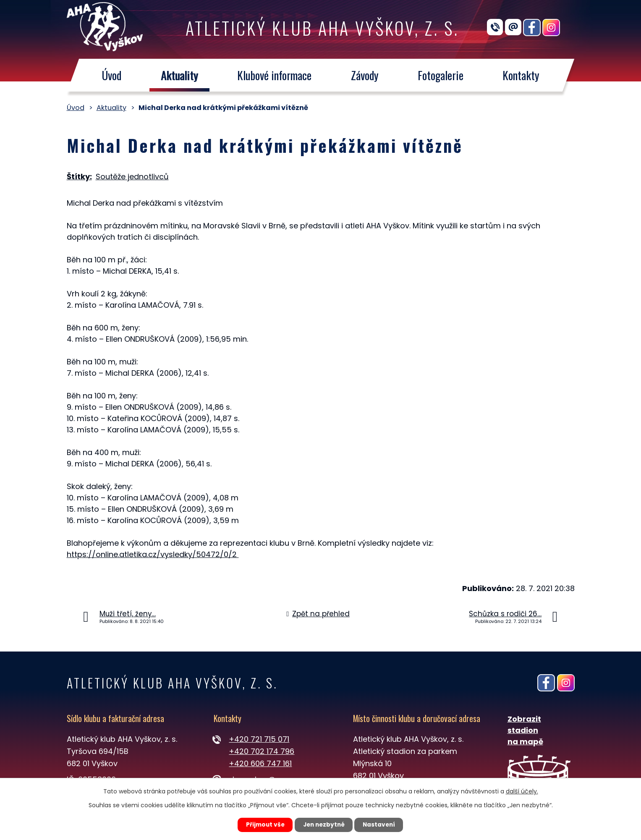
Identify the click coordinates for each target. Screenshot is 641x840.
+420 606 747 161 (260, 763)
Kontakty (521, 75)
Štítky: (79, 177)
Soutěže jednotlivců (132, 177)
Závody (364, 75)
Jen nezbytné (324, 824)
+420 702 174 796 (262, 751)
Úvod (111, 75)
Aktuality (179, 75)
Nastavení (382, 824)
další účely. (522, 791)
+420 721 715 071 (259, 739)
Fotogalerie (441, 75)
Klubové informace (274, 75)
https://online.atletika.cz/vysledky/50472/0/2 (153, 554)
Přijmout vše (263, 824)
